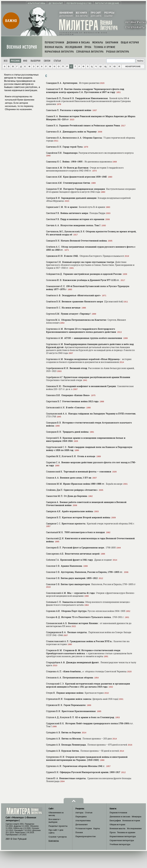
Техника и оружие (126, 832)
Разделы (58, 826)
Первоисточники (118, 812)
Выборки (36, 61)
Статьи (57, 61)
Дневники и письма (120, 816)
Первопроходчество (86, 836)
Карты (97, 828)
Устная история (84, 828)
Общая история (117, 824)
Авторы (79, 812)
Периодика (81, 816)
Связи (47, 61)
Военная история (22, 47)
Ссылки (58, 837)
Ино (25, 61)
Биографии (115, 820)
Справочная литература (122, 840)
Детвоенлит (82, 824)
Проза (113, 832)
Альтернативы (83, 820)
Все (6, 61)
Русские (15, 61)
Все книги (54, 821)
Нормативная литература (123, 836)
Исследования (134, 828)
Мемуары (137, 816)
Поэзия (79, 832)
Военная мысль (118, 828)
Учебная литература (120, 844)
